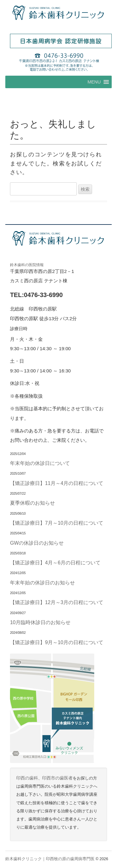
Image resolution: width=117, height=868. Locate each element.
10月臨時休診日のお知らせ (40, 622)
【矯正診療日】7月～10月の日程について (57, 523)
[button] (94, 82)
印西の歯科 (27, 778)
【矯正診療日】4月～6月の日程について (55, 563)
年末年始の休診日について (40, 463)
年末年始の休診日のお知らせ (42, 583)
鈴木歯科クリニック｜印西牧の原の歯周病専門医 (50, 859)
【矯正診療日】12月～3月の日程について (57, 602)
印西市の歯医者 (57, 778)
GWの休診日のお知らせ (37, 543)
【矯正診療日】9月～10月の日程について (57, 642)
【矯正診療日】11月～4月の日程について (57, 483)
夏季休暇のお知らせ (32, 503)
